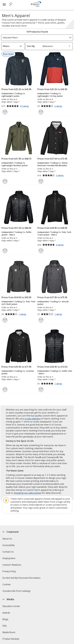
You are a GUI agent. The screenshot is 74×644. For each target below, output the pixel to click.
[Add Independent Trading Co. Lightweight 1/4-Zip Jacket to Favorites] (41, 112)
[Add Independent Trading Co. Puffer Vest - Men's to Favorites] (41, 390)
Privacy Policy (10, 572)
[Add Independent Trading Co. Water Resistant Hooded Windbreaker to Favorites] (41, 181)
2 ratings (59, 106)
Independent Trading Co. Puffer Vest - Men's (55, 372)
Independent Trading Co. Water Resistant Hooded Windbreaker (53, 164)
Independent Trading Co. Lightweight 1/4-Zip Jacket (50, 95)
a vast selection (33, 419)
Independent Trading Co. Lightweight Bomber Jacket (15, 164)
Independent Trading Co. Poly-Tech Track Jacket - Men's (54, 233)
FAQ (5, 626)
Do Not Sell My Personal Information (22, 579)
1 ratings (23, 314)
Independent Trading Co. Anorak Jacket (53, 303)
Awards (6, 613)
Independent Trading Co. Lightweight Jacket (13, 95)
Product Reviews (11, 639)
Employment (9, 558)
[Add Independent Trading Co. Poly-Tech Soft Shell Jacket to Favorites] (5, 320)
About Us (7, 539)
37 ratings (25, 106)
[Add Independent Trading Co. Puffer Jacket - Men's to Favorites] (5, 251)
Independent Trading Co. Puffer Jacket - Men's (17, 233)
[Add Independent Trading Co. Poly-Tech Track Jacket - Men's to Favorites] (41, 251)
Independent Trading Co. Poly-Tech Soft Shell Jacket (18, 303)
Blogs (5, 619)
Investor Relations (12, 566)
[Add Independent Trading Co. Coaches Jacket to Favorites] (5, 390)
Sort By (31, 46)
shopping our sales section (28, 493)
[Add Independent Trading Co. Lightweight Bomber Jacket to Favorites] (5, 181)
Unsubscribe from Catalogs (17, 592)
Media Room (9, 632)
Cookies (7, 585)
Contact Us (8, 552)
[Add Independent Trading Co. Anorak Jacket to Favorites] (41, 320)
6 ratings (60, 245)
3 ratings (60, 176)
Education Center (11, 606)
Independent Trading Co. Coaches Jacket (18, 372)
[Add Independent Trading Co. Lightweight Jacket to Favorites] (5, 112)
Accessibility (9, 545)
